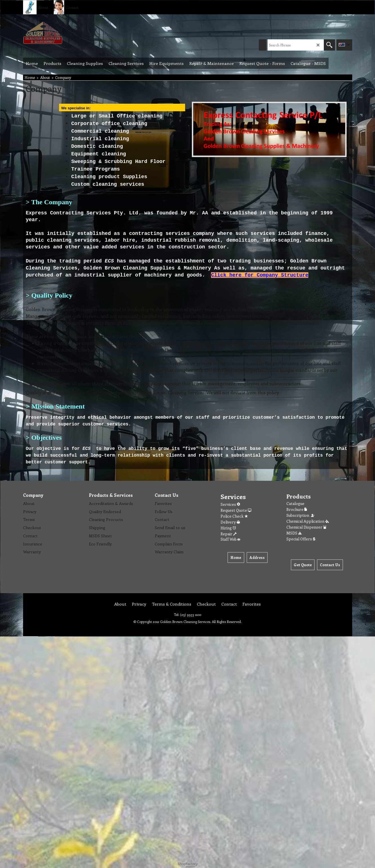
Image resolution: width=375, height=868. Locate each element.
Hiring (228, 528)
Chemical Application (308, 521)
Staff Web (230, 539)
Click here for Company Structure (260, 275)
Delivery (230, 522)
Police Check (234, 516)
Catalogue (295, 503)
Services (230, 504)
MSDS (294, 533)
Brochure (297, 509)
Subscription (301, 515)
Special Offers (301, 539)
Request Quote (236, 510)
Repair (229, 534)
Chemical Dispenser (306, 527)
